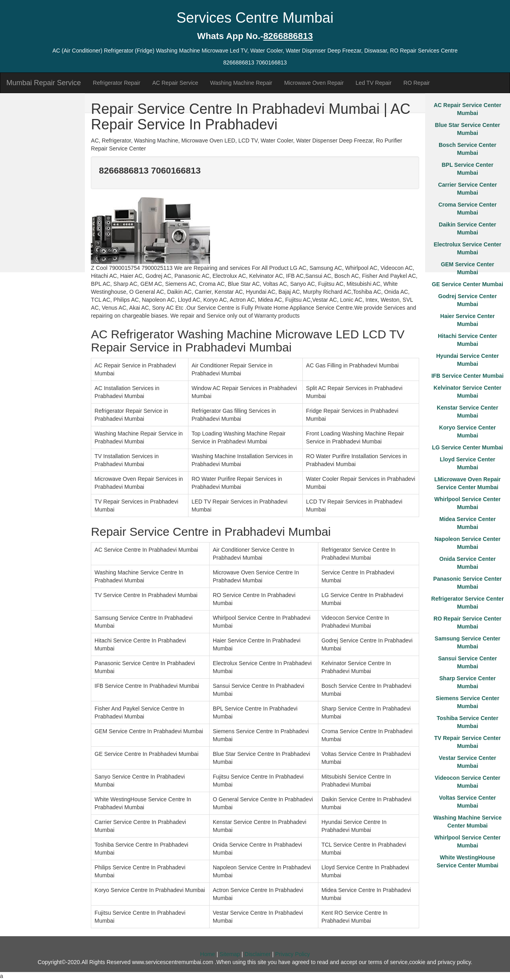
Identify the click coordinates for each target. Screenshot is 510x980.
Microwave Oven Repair (314, 83)
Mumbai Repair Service (44, 83)
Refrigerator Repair (117, 83)
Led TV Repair (374, 83)
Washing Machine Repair (241, 83)
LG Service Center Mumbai (467, 447)
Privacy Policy (293, 954)
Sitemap (230, 954)
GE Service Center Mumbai (468, 284)
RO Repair (417, 83)
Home (207, 954)
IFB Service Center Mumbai (468, 376)
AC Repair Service (175, 83)
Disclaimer (258, 954)
